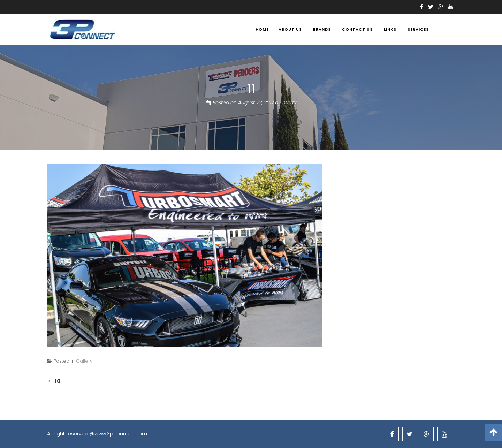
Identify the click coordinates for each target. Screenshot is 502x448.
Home (262, 29)
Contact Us (357, 29)
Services (418, 29)
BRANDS (322, 29)
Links (390, 29)
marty (289, 102)
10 (54, 381)
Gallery (84, 361)
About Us (290, 29)
